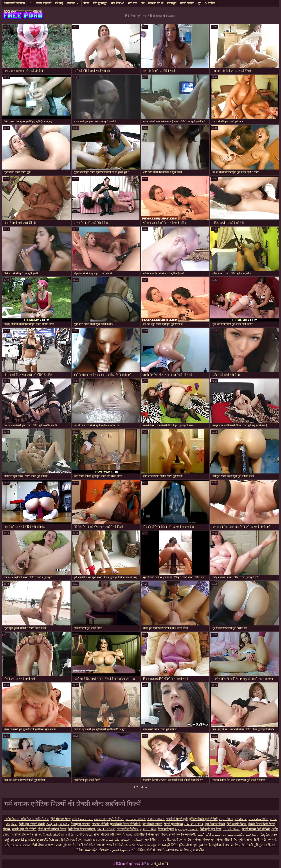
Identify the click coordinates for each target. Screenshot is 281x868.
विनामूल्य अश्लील (80, 824)
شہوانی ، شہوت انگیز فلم (126, 840)
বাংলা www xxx (82, 819)
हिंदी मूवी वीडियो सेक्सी (32, 824)
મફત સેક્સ (226, 819)
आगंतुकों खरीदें (159, 864)
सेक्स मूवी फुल (166, 829)
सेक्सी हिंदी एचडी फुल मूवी (261, 840)
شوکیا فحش (120, 850)
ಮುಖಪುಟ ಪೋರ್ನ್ (98, 850)
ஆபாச (156, 845)
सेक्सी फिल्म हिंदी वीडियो (256, 829)
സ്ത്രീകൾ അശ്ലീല (225, 845)
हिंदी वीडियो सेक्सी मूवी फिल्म (150, 835)
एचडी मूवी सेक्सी (65, 845)
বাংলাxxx (241, 819)
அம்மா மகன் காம (95, 840)
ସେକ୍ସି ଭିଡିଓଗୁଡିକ (173, 845)
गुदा (143, 3)
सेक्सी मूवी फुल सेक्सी (198, 845)
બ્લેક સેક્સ (34, 835)
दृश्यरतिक (210, 3)
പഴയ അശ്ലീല (177, 850)
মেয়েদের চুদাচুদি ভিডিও (109, 819)
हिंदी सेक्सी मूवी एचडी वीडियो (23, 12)
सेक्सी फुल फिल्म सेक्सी (182, 835)
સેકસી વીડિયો (115, 845)
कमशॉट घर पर (156, 3)
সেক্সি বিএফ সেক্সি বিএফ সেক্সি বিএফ (27, 819)
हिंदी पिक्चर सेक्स (60, 819)
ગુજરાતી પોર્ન (148, 829)
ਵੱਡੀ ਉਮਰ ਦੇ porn (43, 845)
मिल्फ (86, 3)
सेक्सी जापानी (187, 3)
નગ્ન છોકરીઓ (194, 824)
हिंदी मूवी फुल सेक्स (211, 829)
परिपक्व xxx (73, 3)
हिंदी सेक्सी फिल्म (237, 824)
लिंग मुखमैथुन (100, 3)
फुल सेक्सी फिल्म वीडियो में (126, 824)
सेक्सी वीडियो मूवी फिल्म (108, 835)
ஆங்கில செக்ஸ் (171, 840)
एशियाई (59, 3)
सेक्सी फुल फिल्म (173, 824)
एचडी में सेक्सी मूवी (177, 819)
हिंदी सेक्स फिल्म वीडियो (82, 829)
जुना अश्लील (197, 850)
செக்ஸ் (128, 835)
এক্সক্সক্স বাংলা (156, 819)
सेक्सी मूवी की (84, 845)
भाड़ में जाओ (117, 3)
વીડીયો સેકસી (232, 829)
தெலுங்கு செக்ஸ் (187, 829)
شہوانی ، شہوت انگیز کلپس (228, 835)
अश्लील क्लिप (137, 850)
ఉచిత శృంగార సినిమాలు (44, 840)
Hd (30, 3)
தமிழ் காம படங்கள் (17, 845)
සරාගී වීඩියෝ (83, 835)
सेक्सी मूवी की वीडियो (24, 829)
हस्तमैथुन (172, 3)
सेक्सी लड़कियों (44, 3)
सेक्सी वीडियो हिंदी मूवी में (231, 840)
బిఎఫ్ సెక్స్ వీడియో (58, 824)
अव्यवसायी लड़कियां (14, 3)
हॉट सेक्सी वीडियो (152, 824)
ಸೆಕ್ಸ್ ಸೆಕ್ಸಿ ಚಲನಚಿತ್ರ (15, 840)
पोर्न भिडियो (152, 840)
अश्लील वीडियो (100, 824)
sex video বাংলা (136, 819)
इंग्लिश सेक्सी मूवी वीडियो (204, 819)
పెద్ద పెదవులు (269, 835)
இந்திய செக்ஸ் (71, 840)
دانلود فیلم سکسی (247, 835)
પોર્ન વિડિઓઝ (106, 829)
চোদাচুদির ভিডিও (128, 829)
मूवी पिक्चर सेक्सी (215, 824)
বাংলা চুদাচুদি (18, 835)
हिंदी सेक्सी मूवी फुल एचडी (255, 845)
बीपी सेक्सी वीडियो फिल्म (52, 829)
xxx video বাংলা (258, 819)
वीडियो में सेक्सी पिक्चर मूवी (200, 840)
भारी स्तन (132, 3)
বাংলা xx (99, 845)
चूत (199, 3)
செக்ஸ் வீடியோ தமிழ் (58, 835)
